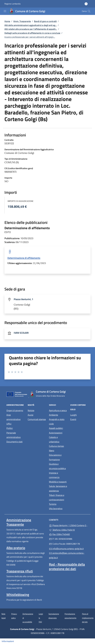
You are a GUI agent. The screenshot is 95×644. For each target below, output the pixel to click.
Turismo (53, 504)
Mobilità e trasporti (58, 482)
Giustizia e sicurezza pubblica (57, 466)
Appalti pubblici (56, 428)
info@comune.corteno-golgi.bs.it (66, 549)
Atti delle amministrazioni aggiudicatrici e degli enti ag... (31, 25)
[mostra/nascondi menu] (5, 11)
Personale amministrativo (14, 435)
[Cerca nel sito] (89, 11)
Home (7, 21)
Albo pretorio (16, 548)
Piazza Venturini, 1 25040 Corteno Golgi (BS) (69, 525)
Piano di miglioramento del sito (88, 618)
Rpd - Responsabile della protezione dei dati (67, 567)
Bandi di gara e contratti (45, 21)
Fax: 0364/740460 (59, 534)
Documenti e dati (14, 442)
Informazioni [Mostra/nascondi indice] (8, 641)
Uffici (9, 424)
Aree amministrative (13, 417)
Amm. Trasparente (22, 21)
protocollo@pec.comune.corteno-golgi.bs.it (67, 555)
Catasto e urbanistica (54, 439)
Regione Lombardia (12, 4)
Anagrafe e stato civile (57, 422)
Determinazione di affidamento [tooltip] (24, 258)
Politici (10, 428)
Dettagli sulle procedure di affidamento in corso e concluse (32, 33)
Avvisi (30, 415)
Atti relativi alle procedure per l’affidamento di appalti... (31, 29)
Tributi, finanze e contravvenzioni (57, 497)
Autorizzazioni (56, 433)
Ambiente (53, 415)
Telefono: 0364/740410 (62, 530)
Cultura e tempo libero (56, 448)
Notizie (31, 410)
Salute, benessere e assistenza (58, 488)
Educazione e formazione (55, 457)
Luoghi (73, 415)
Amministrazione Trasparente (19, 522)
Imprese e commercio (54, 475)
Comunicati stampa (37, 419)
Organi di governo (15, 410)
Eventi (73, 419)
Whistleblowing (18, 595)
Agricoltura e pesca (58, 410)
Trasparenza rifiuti (20, 571)
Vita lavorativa (56, 509)
